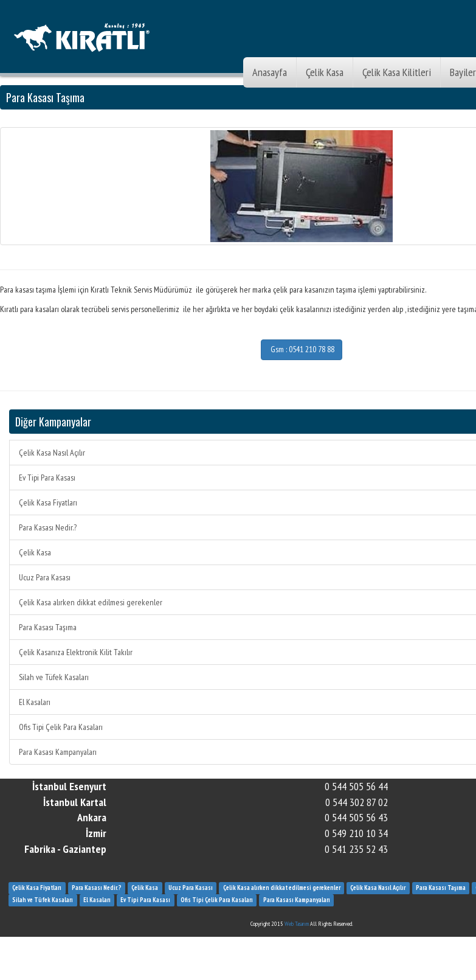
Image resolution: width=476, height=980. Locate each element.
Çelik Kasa (325, 72)
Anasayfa (270, 72)
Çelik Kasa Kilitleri (397, 72)
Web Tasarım (297, 924)
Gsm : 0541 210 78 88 (302, 349)
